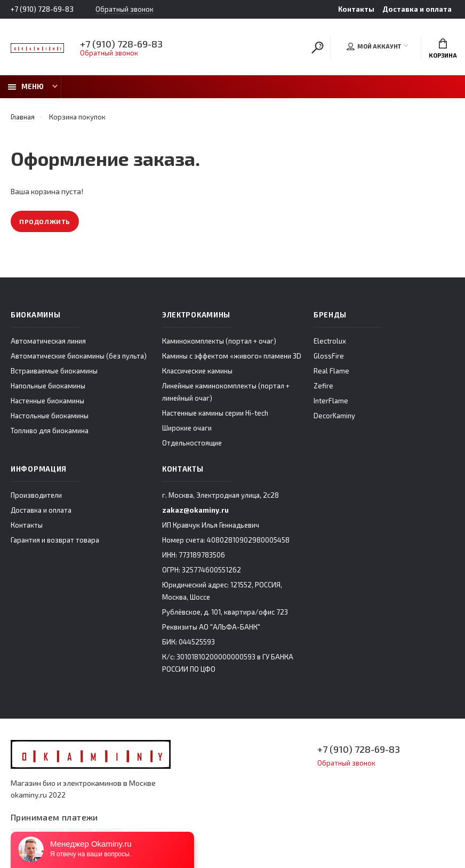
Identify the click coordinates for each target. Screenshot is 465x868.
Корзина (443, 49)
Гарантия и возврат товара (55, 540)
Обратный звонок (125, 9)
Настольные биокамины (50, 416)
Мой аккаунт (374, 46)
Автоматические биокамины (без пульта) (79, 356)
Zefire (323, 386)
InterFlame (331, 401)
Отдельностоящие (192, 443)
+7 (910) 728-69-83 (42, 9)
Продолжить (45, 221)
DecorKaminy (334, 416)
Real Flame (331, 371)
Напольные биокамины (48, 386)
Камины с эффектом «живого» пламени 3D (232, 356)
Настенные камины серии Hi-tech (215, 413)
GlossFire (329, 356)
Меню (26, 86)
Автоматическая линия (48, 341)
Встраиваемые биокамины (54, 371)
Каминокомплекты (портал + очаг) (219, 341)
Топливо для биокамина (50, 431)
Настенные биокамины (47, 401)
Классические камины (197, 371)
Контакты (356, 9)
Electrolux (330, 341)
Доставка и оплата (417, 9)
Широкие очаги (187, 428)
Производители (36, 495)
